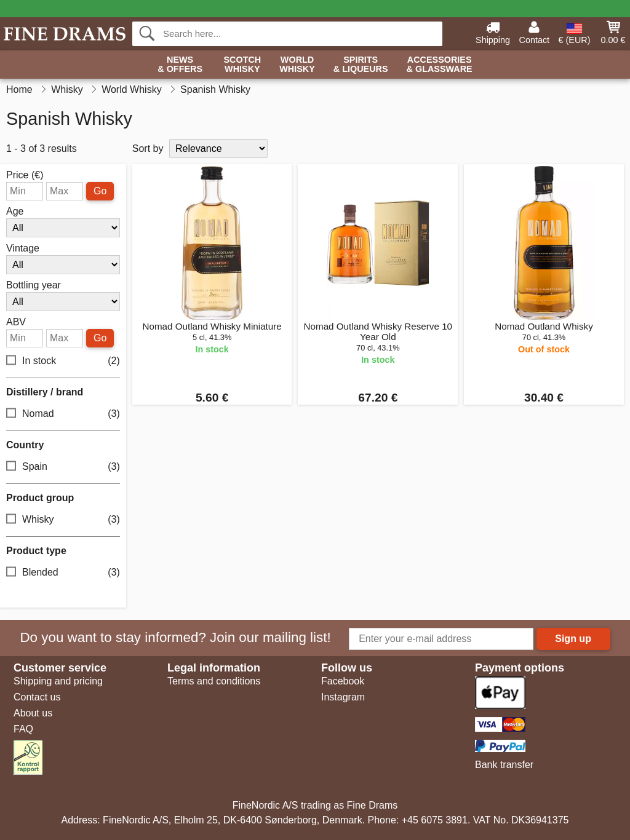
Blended (63, 573)
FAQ (23, 729)
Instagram (343, 697)
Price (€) (25, 175)
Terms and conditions (214, 681)
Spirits (361, 65)
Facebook (343, 681)
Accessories (440, 65)
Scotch (242, 65)
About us (33, 713)
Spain (63, 467)
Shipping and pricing (58, 681)
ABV (16, 322)
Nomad (63, 414)
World (297, 65)
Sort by (148, 149)
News (180, 65)
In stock (63, 361)
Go (100, 191)
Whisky (63, 520)
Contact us (37, 697)
